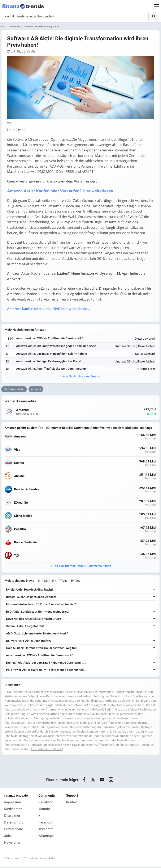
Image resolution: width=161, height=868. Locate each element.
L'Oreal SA (21, 504)
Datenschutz (14, 824)
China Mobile (23, 517)
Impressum (13, 804)
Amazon (36, 390)
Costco (19, 464)
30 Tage (76, 582)
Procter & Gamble (27, 490)
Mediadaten (13, 810)
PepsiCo (20, 530)
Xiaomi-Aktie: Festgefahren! (25, 627)
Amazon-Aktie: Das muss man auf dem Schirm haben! (52, 355)
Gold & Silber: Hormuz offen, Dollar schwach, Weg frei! (42, 649)
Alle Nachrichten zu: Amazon (82, 378)
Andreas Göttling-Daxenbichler (135, 347)
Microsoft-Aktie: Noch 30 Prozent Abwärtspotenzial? (41, 606)
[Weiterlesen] (154, 591)
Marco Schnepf (145, 355)
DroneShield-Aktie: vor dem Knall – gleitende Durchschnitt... (46, 664)
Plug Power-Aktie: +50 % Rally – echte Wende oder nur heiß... (47, 671)
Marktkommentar (11, 26)
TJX (17, 557)
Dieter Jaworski (145, 339)
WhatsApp (46, 837)
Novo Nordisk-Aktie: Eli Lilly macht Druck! (34, 620)
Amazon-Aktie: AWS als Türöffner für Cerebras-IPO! (51, 339)
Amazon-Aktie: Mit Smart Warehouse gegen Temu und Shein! (57, 347)
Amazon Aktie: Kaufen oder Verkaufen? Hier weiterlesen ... (63, 191)
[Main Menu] (156, 6)
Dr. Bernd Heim (145, 370)
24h (54, 582)
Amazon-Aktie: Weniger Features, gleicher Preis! (49, 362)
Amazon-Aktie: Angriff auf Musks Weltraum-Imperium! (52, 370)
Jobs (8, 837)
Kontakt (72, 804)
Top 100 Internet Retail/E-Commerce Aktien (82, 567)
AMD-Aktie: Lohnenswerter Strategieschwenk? (37, 635)
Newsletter (12, 844)
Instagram (46, 831)
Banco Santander (26, 543)
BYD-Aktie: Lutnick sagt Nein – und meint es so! (38, 613)
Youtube (45, 810)
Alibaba (19, 477)
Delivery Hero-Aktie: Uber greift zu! (29, 642)
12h (46, 582)
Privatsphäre (14, 831)
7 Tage (64, 582)
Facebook (46, 824)
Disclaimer (12, 817)
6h (39, 582)
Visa (17, 451)
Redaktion (46, 804)
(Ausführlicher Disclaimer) (47, 750)
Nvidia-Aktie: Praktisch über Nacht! (29, 591)
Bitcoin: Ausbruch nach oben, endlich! (31, 598)
